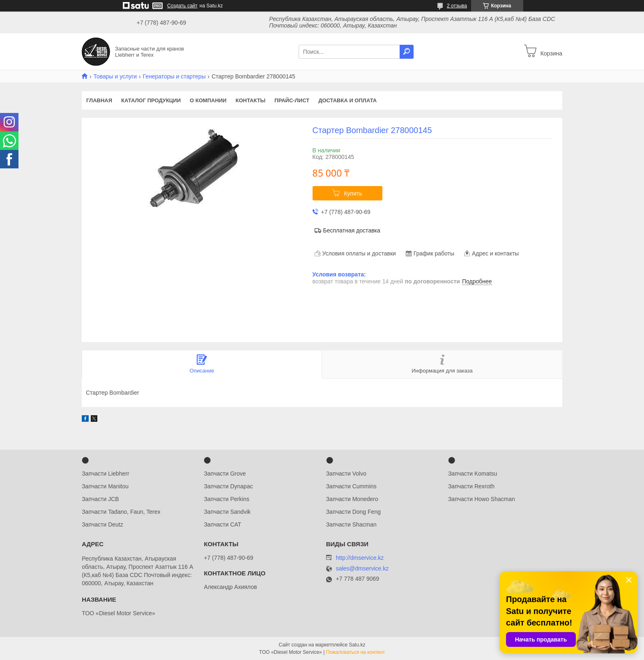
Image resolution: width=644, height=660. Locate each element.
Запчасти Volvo (346, 474)
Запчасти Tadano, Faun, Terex (121, 512)
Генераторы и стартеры (174, 76)
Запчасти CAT (222, 524)
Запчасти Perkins (227, 499)
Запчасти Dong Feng (353, 512)
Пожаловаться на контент (355, 652)
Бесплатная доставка (352, 230)
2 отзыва (457, 6)
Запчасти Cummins (351, 486)
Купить (353, 193)
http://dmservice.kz (360, 558)
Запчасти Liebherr (105, 474)
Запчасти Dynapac (228, 486)
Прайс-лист (292, 100)
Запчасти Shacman (351, 524)
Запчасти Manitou (105, 486)
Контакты (250, 100)
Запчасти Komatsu (473, 474)
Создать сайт (182, 6)
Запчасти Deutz (102, 524)
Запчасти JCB (100, 499)
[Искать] (407, 52)
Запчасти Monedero (352, 499)
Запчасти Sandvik (227, 512)
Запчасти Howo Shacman (482, 499)
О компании (208, 100)
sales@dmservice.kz (362, 569)
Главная (99, 100)
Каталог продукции (151, 100)
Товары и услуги (115, 76)
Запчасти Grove (225, 474)
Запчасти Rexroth (471, 486)
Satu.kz (357, 645)
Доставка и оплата (347, 100)
